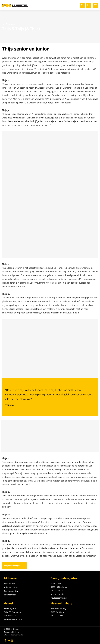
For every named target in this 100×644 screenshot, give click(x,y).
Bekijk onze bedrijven (12, 566)
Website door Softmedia (14, 635)
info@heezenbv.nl (59, 594)
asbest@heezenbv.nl (13, 619)
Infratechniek (10, 595)
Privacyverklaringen (12, 632)
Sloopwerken (10, 583)
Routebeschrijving (59, 598)
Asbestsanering (11, 587)
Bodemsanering (11, 591)
